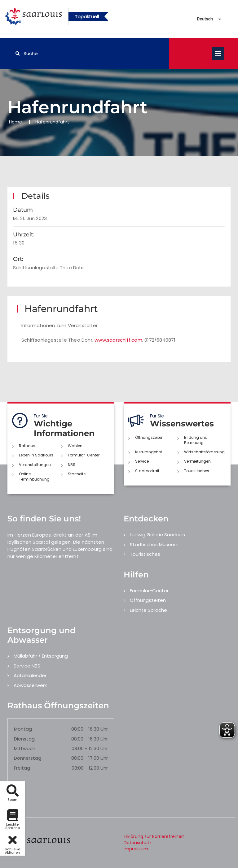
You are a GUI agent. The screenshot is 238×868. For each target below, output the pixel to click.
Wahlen (75, 446)
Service (142, 461)
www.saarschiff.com (118, 340)
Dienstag (24, 739)
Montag (23, 729)
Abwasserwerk (30, 685)
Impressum (136, 849)
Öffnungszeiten (149, 437)
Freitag (22, 768)
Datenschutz (138, 843)
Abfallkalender (30, 675)
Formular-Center (84, 455)
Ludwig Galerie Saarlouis (157, 535)
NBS (72, 465)
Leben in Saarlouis (36, 455)
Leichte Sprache (148, 610)
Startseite (77, 474)
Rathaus (27, 446)
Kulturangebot (149, 452)
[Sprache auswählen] (202, 19)
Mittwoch (25, 748)
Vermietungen (197, 461)
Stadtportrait (147, 471)
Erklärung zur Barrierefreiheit (154, 836)
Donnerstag (28, 758)
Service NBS (27, 666)
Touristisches (197, 471)
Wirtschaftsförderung (204, 452)
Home (15, 122)
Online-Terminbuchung (34, 477)
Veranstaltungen (35, 465)
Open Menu (218, 54)
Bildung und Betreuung (196, 440)
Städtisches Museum (154, 544)
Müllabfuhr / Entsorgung (41, 656)
